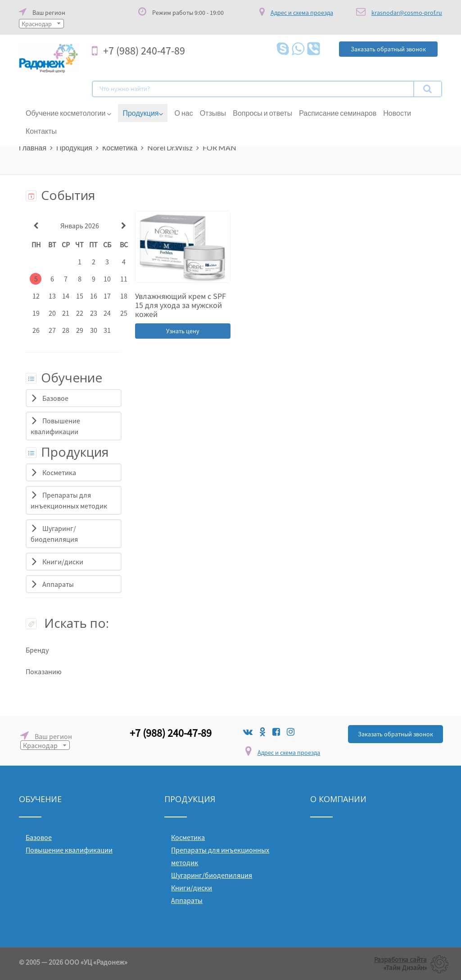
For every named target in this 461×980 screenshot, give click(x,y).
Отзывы (213, 113)
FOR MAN (219, 147)
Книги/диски (63, 562)
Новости (397, 113)
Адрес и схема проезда (289, 753)
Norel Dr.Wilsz (170, 147)
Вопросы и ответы (262, 113)
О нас (183, 113)
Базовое (55, 398)
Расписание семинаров (338, 113)
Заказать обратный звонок (395, 734)
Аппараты (58, 584)
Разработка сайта (400, 960)
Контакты (41, 131)
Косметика (120, 147)
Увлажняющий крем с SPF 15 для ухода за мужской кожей (181, 305)
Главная (33, 147)
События (60, 195)
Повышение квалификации (69, 850)
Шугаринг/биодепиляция (212, 875)
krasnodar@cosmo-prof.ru (407, 13)
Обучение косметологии (68, 113)
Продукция (143, 113)
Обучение (64, 377)
